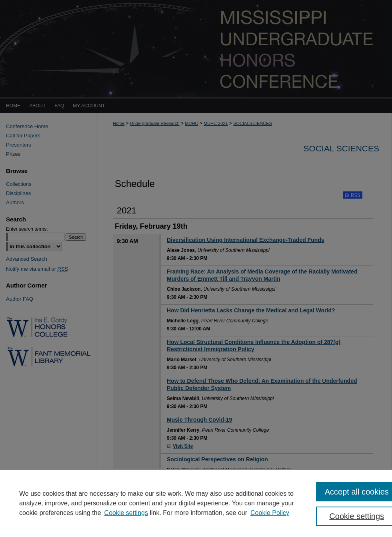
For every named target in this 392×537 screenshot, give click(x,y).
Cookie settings (126, 513)
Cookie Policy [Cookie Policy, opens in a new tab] (270, 513)
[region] (196, 503)
